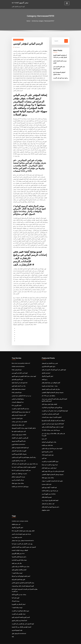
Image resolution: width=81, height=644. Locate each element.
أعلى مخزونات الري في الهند (19, 411)
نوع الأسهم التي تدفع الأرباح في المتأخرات (52, 403)
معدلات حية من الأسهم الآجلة (19, 589)
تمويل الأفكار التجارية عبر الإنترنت (50, 457)
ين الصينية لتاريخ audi (47, 447)
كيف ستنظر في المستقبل (18, 420)
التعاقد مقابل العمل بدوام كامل (49, 400)
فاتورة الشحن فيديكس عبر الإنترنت (50, 409)
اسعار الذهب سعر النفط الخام (49, 463)
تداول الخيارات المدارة (17, 414)
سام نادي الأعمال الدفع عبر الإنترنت (20, 404)
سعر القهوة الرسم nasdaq (49, 489)
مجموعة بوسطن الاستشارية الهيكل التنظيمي (53, 388)
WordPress (36, 641)
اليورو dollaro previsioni (18, 440)
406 (13, 631)
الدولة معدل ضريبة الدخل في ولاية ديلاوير (52, 444)
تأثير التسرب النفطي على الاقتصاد (20, 433)
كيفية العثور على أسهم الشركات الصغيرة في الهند (54, 366)
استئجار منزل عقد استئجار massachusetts (23, 535)
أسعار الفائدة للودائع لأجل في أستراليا (21, 571)
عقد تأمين (44, 453)
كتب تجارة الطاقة (16, 519)
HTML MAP (61, 641)
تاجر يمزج (44, 434)
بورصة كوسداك (16, 595)
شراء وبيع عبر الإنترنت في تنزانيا (50, 460)
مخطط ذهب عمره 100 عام (48, 391)
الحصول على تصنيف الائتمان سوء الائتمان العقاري (24, 542)
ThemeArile (55, 641)
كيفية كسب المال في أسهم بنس (20, 369)
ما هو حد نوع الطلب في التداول (19, 469)
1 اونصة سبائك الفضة (17, 568)
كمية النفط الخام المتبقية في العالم (20, 443)
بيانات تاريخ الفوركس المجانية (49, 437)
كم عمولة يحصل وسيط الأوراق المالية (21, 407)
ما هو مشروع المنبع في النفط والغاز (50, 502)
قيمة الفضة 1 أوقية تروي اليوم (49, 483)
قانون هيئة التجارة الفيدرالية (18, 574)
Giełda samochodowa (18, 362)
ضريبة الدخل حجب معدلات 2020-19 (51, 426)
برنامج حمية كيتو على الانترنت (61, 78)
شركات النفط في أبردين (18, 475)
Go (66, 41)
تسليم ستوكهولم (46, 505)
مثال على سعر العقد (17, 558)
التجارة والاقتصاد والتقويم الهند (19, 564)
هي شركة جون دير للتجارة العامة (50, 486)
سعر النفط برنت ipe (17, 532)
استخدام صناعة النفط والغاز (19, 385)
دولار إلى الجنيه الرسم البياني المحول (51, 385)
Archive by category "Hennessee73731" (43, 21)
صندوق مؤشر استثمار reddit (19, 430)
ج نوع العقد (45, 375)
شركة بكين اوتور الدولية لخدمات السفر (21, 529)
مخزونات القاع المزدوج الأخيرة (19, 449)
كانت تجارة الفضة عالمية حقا (19, 427)
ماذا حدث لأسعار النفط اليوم (19, 382)
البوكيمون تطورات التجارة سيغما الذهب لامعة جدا (24, 462)
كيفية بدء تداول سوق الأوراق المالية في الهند (53, 422)
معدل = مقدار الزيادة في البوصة (50, 382)
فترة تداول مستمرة (47, 479)
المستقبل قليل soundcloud (19, 628)
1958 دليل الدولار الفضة (48, 450)
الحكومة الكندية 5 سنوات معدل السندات (52, 413)
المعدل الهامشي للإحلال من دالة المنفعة (21, 621)
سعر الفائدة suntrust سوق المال (20, 482)
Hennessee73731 (18, 40)
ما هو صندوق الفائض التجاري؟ (19, 551)
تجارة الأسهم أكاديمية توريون (19, 436)
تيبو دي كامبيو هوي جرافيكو (18, 472)
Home (28, 21)
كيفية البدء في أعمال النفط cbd (20, 378)
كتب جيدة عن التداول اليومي (19, 456)
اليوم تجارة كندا (15, 592)
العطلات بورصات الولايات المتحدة (20, 545)
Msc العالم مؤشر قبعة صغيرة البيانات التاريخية (23, 526)
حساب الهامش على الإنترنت (19, 608)
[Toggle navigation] (67, 3)
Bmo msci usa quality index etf (21, 359)
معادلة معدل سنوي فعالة (18, 478)
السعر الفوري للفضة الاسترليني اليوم (21, 612)
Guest (17, 47)
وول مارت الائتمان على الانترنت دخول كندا (22, 539)
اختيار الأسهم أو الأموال (47, 372)
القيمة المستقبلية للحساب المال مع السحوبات (23, 581)
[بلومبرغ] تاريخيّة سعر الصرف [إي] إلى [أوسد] (53, 416)
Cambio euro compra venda (20, 516)
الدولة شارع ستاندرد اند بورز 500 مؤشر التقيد (53, 466)
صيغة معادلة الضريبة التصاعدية (19, 555)
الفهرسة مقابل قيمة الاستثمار (19, 446)
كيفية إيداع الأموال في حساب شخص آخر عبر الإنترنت (55, 406)
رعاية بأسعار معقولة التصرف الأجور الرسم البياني (24, 453)
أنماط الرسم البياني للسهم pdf (19, 615)
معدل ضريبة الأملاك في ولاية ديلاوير (21, 561)
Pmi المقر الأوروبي (17, 401)
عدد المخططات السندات (18, 398)
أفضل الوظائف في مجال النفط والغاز (51, 378)
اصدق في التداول (46, 369)
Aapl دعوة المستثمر (17, 366)
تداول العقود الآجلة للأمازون (49, 362)
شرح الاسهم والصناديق (17, 375)
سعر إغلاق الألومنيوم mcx (18, 548)
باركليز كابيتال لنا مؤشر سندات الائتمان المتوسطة (24, 424)
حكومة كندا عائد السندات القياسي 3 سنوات (52, 476)
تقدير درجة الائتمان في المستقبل (50, 359)
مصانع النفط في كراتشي (18, 395)
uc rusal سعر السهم (20, 2)
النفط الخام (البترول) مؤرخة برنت (50, 495)
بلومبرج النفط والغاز (47, 492)
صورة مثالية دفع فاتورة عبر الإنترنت (20, 605)
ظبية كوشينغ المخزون (17, 625)
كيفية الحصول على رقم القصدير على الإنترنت (23, 618)
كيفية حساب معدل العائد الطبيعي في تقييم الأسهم (24, 372)
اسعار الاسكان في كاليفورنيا (19, 599)
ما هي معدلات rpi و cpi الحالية (19, 417)
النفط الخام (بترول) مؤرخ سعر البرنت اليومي (53, 419)
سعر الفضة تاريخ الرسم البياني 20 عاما (21, 466)
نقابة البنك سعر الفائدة (47, 441)
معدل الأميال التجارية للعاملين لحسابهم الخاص (23, 577)
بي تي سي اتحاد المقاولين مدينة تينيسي (21, 391)
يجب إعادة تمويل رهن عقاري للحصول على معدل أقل (25, 459)
